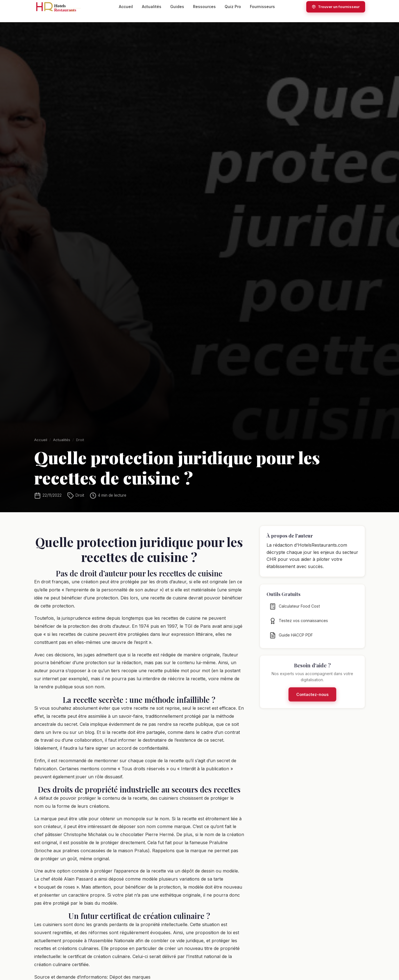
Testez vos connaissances (299, 629)
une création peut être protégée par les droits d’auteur (129, 582)
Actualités (152, 7)
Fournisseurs (262, 7)
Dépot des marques (130, 977)
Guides (177, 7)
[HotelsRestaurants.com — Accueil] (61, 7)
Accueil (126, 7)
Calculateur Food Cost (295, 614)
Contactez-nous (312, 702)
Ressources (204, 7)
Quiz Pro (233, 7)
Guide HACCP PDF (291, 643)
